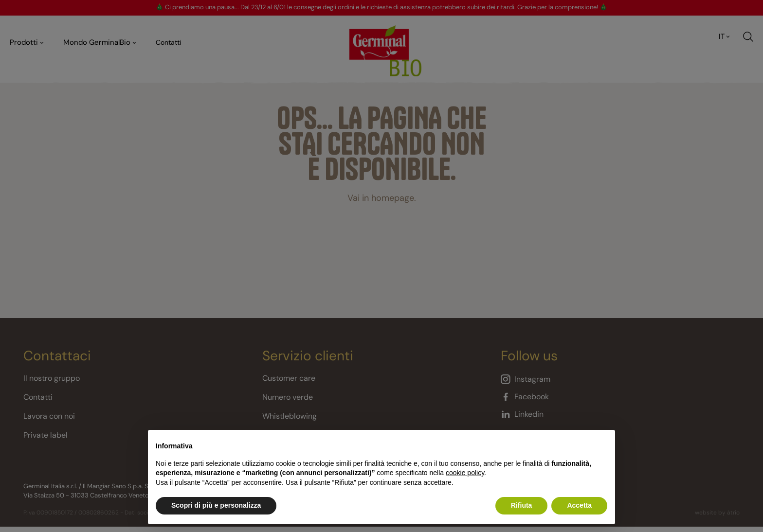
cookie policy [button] (465, 473)
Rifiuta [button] (522, 505)
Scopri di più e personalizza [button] (216, 505)
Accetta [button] (579, 505)
